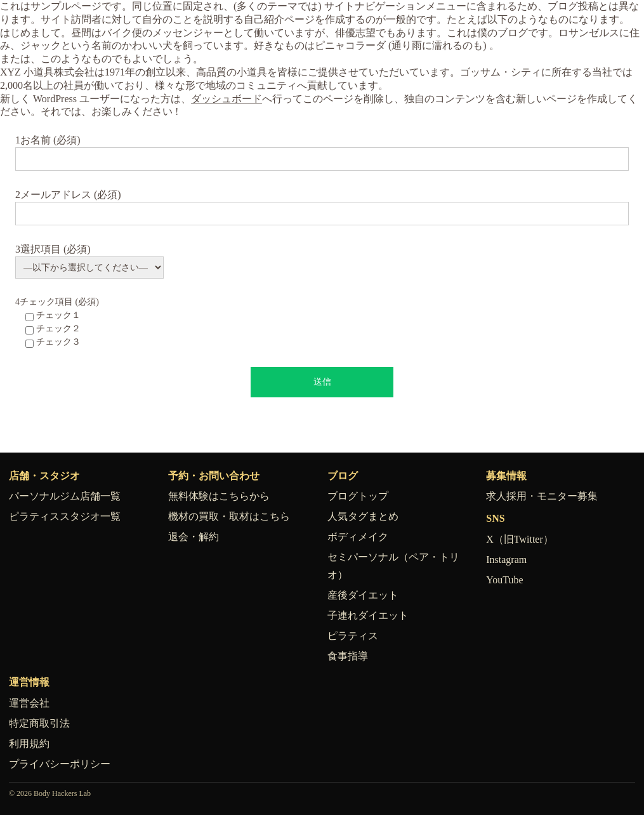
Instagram (506, 560)
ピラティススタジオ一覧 (65, 516)
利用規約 (29, 744)
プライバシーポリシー (60, 764)
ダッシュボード (227, 99)
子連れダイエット (368, 615)
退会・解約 (194, 537)
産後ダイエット (363, 595)
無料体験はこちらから (219, 496)
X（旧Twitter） (520, 539)
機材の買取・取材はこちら (229, 516)
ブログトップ (358, 496)
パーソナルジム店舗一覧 (65, 496)
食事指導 (348, 656)
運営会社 (29, 703)
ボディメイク (358, 537)
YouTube (504, 580)
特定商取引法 (39, 723)
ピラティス (353, 636)
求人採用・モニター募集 (542, 496)
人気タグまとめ (363, 516)
